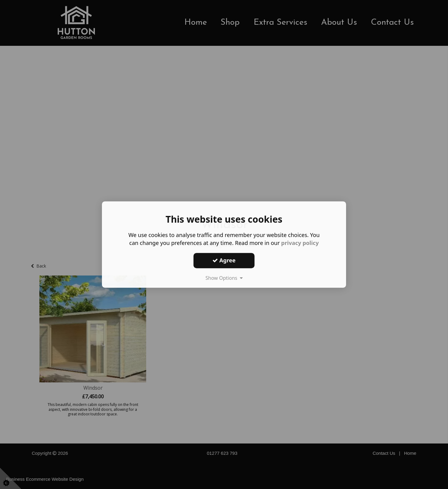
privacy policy (300, 243)
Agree (224, 260)
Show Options (224, 278)
